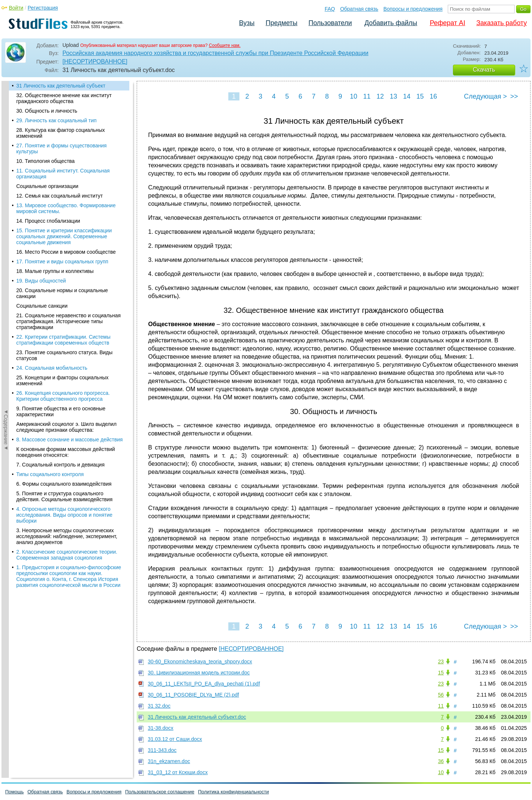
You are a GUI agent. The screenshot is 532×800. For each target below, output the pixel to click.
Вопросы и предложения (413, 9)
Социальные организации (47, 186)
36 (441, 761)
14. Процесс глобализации (48, 221)
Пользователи (330, 23)
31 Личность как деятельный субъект (61, 86)
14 (407, 96)
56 (441, 695)
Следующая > (485, 96)
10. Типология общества (45, 161)
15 (420, 96)
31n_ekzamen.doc (169, 761)
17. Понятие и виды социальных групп (62, 261)
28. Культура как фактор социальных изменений (61, 133)
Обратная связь (359, 9)
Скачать (484, 70)
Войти (16, 8)
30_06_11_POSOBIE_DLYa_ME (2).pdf (193, 695)
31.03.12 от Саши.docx (175, 739)
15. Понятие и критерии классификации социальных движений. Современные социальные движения (64, 236)
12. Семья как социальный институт (59, 196)
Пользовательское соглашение (160, 792)
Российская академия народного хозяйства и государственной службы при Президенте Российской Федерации (215, 53)
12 (380, 96)
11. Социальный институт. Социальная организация (63, 174)
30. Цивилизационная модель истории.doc (199, 673)
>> (514, 96)
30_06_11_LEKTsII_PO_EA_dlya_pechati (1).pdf (204, 684)
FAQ (330, 9)
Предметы (282, 23)
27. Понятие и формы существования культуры (62, 148)
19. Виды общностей (41, 281)
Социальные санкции (42, 306)
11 (367, 96)
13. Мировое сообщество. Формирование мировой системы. (66, 208)
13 (393, 96)
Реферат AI (447, 23)
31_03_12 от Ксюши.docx (178, 772)
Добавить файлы (391, 23)
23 (441, 661)
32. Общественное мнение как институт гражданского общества (64, 98)
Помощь (14, 792)
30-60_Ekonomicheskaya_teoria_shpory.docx (200, 661)
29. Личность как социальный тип (56, 120)
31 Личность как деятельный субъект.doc (197, 717)
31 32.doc (159, 706)
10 (354, 96)
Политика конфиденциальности (233, 792)
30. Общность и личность (47, 111)
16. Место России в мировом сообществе (66, 252)
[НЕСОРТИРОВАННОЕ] (95, 61)
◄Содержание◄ (6, 210)
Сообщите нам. (225, 45)
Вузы (247, 23)
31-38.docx (161, 728)
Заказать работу (502, 23)
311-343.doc (162, 750)
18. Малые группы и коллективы (55, 271)
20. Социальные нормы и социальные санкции (62, 293)
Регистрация (43, 8)
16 (433, 96)
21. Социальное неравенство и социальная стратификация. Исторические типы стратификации (69, 321)
